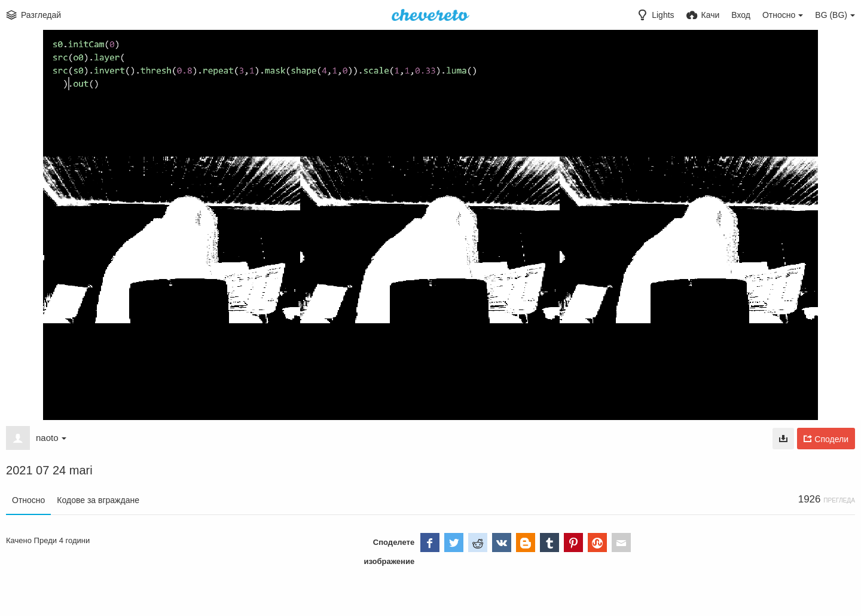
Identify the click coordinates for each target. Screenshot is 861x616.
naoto (51, 438)
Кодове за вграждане (98, 500)
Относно (28, 500)
